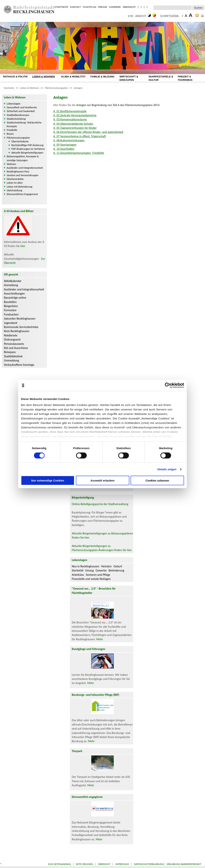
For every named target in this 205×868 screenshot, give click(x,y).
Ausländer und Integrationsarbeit (25, 168)
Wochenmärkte (15, 179)
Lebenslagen (14, 104)
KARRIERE (115, 7)
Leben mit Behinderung (20, 187)
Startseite (9, 88)
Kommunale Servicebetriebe (21, 327)
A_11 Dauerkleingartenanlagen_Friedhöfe (79, 153)
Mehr (100, 639)
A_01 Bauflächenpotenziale (70, 111)
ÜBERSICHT (129, 7)
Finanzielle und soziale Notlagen (91, 579)
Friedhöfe (12, 130)
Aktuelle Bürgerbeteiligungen (27, 153)
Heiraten (106, 566)
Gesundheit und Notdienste (22, 107)
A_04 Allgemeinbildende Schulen (73, 124)
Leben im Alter (15, 183)
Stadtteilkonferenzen (18, 115)
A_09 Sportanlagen (65, 145)
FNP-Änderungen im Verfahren (28, 149)
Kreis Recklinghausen (17, 331)
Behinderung (116, 570)
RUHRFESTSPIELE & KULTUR (161, 78)
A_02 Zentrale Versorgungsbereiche (75, 115)
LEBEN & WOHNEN (44, 77)
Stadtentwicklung (16, 119)
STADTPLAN (90, 7)
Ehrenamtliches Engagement (22, 194)
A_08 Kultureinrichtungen (69, 140)
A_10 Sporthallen (64, 149)
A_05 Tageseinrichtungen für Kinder (75, 128)
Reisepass (10, 352)
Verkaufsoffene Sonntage (19, 365)
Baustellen (10, 302)
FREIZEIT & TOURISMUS (185, 78)
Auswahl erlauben (102, 480)
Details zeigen (167, 469)
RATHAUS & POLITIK (15, 77)
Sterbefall (78, 570)
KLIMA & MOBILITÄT (73, 77)
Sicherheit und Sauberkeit (21, 111)
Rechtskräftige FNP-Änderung (27, 145)
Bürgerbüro (11, 306)
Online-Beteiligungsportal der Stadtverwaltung (100, 504)
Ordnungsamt (12, 339)
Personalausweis (14, 344)
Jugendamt (11, 323)
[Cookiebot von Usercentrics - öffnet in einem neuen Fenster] (168, 385)
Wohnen (11, 164)
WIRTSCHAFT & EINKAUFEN (129, 78)
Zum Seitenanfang (59, 864)
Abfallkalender (13, 281)
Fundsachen (11, 314)
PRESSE (103, 7)
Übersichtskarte (20, 141)
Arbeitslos (78, 575)
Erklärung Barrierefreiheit (184, 864)
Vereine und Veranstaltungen (23, 175)
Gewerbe (101, 570)
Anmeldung (11, 285)
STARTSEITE (61, 7)
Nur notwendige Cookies (48, 480)
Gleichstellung (14, 190)
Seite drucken (85, 864)
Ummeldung (11, 360)
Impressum (122, 864)
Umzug (89, 570)
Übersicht (104, 864)
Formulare (10, 310)
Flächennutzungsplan (56, 88)
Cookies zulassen (157, 480)
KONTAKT (76, 7)
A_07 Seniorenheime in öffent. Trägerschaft (80, 136)
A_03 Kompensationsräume (70, 119)
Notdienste (11, 335)
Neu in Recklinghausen (86, 566)
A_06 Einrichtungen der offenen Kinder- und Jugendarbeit (88, 132)
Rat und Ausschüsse (16, 348)
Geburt (118, 566)
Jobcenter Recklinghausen (20, 319)
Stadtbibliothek (13, 356)
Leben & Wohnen (30, 88)
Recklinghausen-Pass (18, 171)
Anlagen (78, 88)
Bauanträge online (15, 298)
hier (23, 246)
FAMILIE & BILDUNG (102, 77)
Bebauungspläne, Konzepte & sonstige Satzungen (23, 158)
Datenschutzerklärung (149, 864)
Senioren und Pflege (98, 575)
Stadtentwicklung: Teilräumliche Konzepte (24, 124)
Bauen (10, 134)
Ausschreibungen (14, 293)
